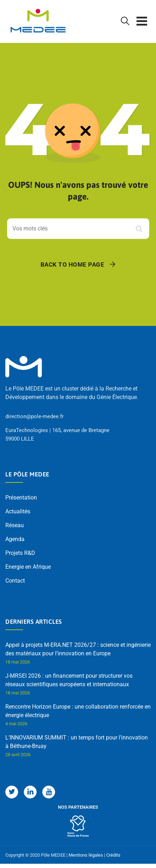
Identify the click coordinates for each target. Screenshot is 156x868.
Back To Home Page (72, 264)
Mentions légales (86, 855)
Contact (15, 581)
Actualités (18, 511)
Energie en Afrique (28, 567)
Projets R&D (20, 553)
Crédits (113, 855)
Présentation (21, 498)
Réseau (15, 525)
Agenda (15, 539)
